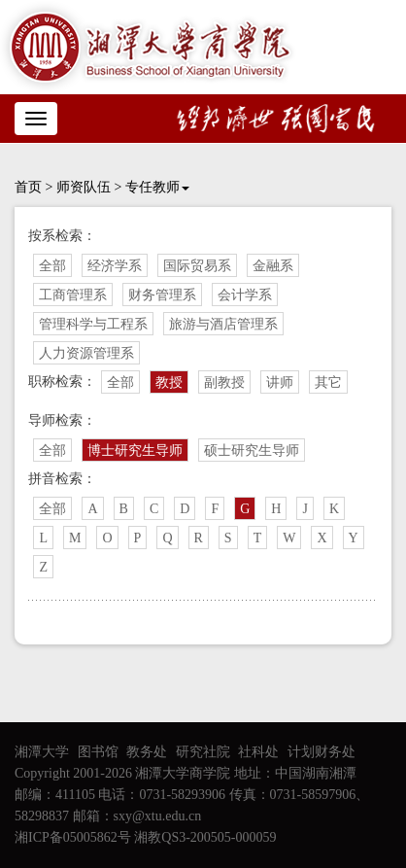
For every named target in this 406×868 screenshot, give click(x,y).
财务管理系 (162, 295)
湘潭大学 (42, 752)
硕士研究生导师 (252, 451)
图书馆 (98, 752)
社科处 (258, 752)
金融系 (273, 266)
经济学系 (115, 266)
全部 (52, 266)
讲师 (280, 382)
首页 (28, 187)
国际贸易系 (197, 266)
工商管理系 (73, 295)
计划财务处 (321, 752)
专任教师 (157, 187)
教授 (169, 382)
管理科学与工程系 (93, 324)
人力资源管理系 (86, 353)
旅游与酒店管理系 (223, 324)
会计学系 (245, 295)
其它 (328, 382)
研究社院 (203, 752)
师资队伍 (84, 187)
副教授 (224, 382)
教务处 (147, 752)
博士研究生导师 (135, 451)
